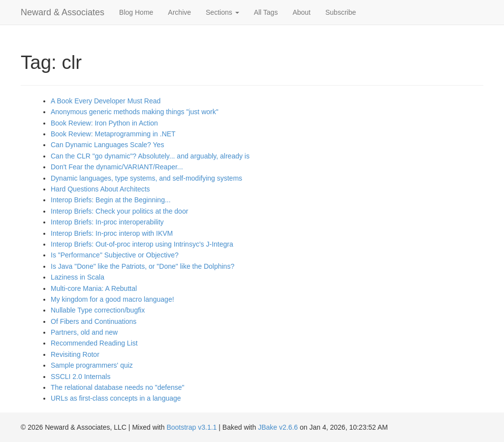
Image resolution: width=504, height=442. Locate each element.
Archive (179, 12)
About (301, 12)
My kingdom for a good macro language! (112, 299)
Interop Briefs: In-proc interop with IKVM (112, 233)
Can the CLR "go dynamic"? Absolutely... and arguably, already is (150, 156)
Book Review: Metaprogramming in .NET (113, 134)
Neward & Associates (63, 12)
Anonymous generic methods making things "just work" (135, 112)
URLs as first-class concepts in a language (116, 398)
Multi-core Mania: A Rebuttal (94, 288)
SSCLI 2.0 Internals (80, 377)
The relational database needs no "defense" (117, 387)
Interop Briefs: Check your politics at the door (119, 211)
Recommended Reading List (94, 343)
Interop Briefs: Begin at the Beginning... (111, 200)
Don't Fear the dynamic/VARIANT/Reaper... (117, 167)
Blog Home (136, 12)
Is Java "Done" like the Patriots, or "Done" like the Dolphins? (142, 266)
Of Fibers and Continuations (94, 321)
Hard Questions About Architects (100, 189)
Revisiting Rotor (75, 354)
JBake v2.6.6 (278, 427)
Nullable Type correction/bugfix (98, 310)
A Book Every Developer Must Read (106, 101)
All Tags (266, 12)
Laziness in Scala (78, 277)
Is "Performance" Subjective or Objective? (115, 255)
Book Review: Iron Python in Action (104, 123)
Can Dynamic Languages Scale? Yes (107, 145)
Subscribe (341, 12)
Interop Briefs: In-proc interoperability (107, 222)
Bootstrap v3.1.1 (191, 427)
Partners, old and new (84, 332)
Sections (222, 12)
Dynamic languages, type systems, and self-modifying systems (146, 178)
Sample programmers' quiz (92, 365)
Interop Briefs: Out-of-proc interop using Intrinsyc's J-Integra (142, 244)
